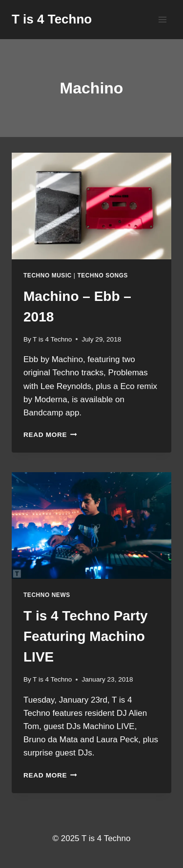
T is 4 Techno (52, 339)
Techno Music (48, 275)
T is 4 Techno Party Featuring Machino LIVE (86, 636)
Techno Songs (102, 275)
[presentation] (91, 206)
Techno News (47, 595)
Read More (50, 435)
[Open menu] (162, 19)
